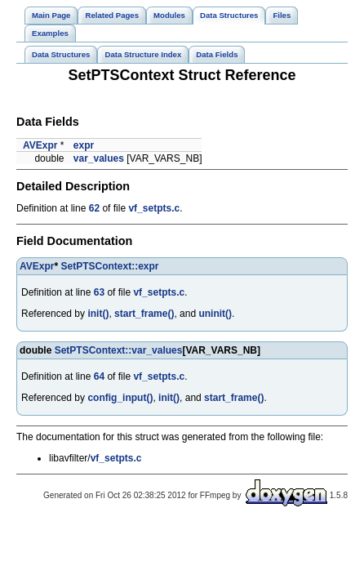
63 (99, 292)
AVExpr (40, 145)
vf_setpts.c (154, 208)
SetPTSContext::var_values (119, 350)
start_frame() (144, 314)
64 (99, 376)
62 (94, 208)
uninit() (215, 314)
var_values (99, 158)
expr (84, 145)
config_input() (120, 398)
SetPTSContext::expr (109, 266)
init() (98, 314)
